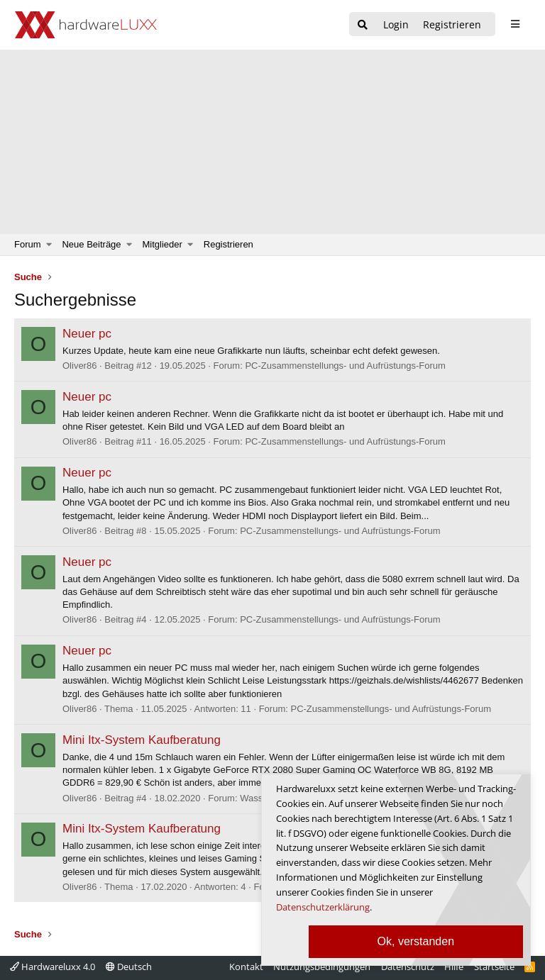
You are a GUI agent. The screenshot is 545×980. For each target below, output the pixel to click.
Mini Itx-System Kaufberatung (142, 740)
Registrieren (229, 244)
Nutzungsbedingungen (322, 967)
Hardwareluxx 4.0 (53, 967)
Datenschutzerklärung (323, 907)
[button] (49, 245)
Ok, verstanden (416, 941)
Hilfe (454, 967)
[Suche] (363, 25)
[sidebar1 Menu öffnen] (515, 24)
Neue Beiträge (91, 244)
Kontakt (246, 967)
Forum (28, 244)
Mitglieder (163, 244)
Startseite (494, 967)
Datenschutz (408, 967)
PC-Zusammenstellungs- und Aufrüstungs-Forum (345, 366)
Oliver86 (79, 366)
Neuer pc (87, 334)
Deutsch (129, 967)
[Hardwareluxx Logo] (86, 25)
